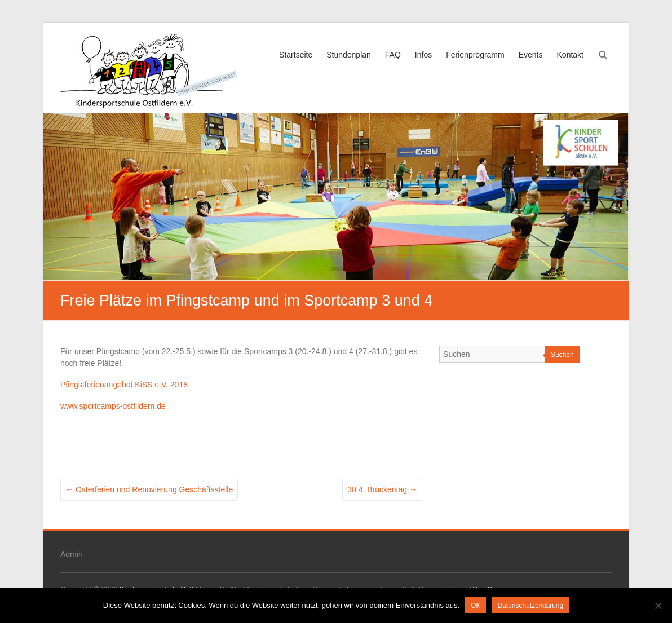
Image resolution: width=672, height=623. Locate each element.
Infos (423, 55)
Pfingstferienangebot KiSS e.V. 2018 (124, 385)
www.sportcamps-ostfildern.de (113, 406)
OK (476, 606)
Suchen (562, 355)
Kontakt (570, 55)
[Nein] (658, 606)
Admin (72, 554)
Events (531, 55)
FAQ (393, 55)
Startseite (296, 55)
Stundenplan (349, 55)
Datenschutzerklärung (530, 606)
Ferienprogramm (475, 55)
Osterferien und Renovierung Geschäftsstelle (149, 489)
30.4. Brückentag (382, 489)
